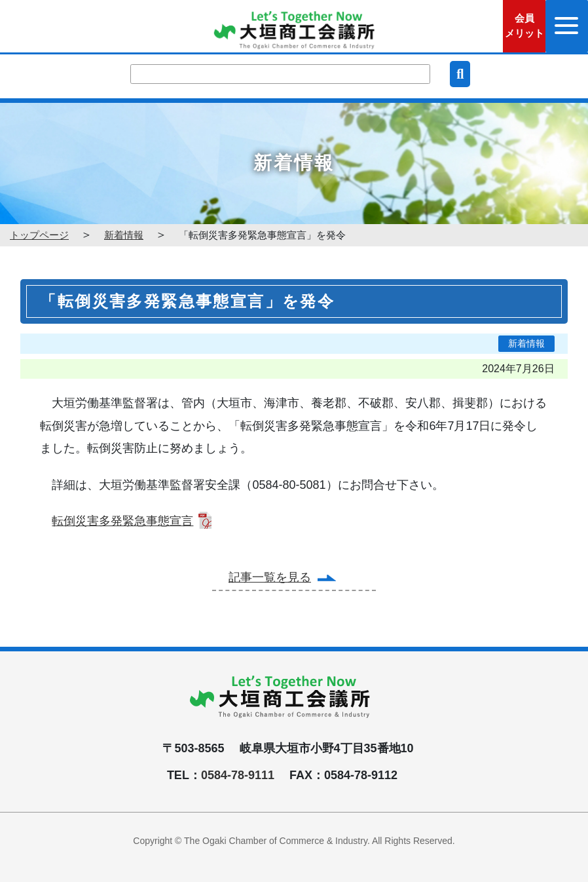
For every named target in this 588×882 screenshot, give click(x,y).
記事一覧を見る (270, 577)
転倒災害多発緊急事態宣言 (122, 521)
